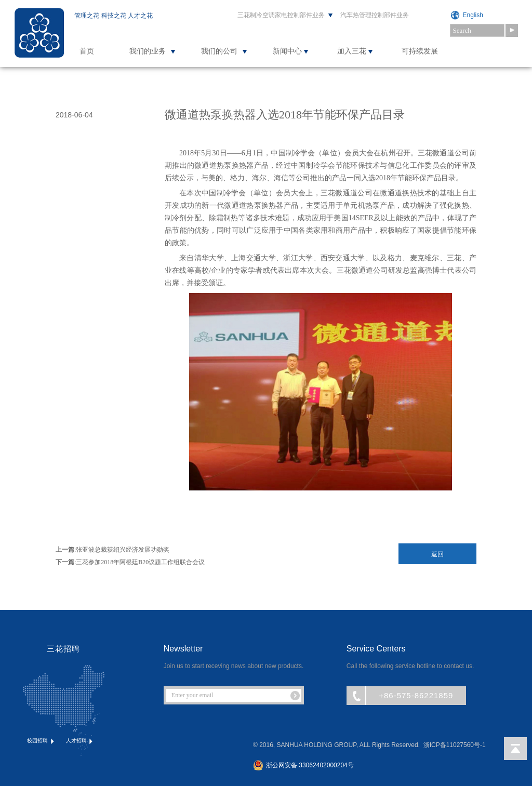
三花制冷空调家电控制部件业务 (281, 15)
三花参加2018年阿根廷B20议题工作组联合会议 (140, 562)
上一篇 (65, 550)
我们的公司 (219, 51)
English (473, 15)
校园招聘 (41, 741)
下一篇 (65, 562)
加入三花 (352, 51)
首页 (87, 51)
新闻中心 (287, 51)
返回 (437, 554)
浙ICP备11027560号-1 (455, 745)
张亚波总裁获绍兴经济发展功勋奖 (123, 550)
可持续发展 (420, 51)
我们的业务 (148, 51)
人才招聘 (80, 741)
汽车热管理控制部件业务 (375, 15)
